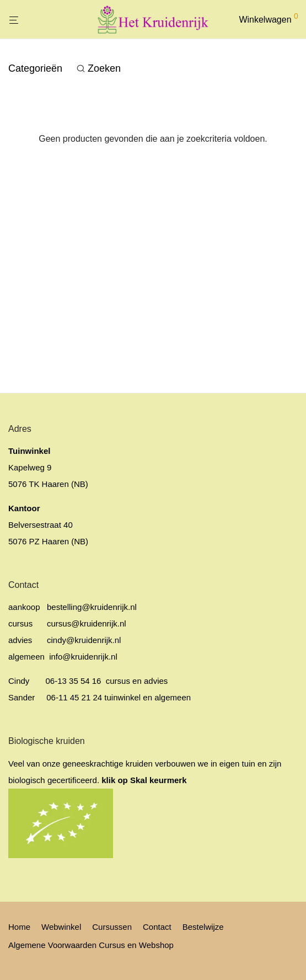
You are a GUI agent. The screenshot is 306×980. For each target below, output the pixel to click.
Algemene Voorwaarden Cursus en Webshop (91, 945)
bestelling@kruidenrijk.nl (92, 607)
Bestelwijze (203, 927)
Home (19, 927)
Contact (157, 927)
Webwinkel (61, 927)
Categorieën (35, 68)
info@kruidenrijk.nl (82, 657)
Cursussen (112, 927)
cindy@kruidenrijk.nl (84, 640)
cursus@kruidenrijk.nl (87, 623)
